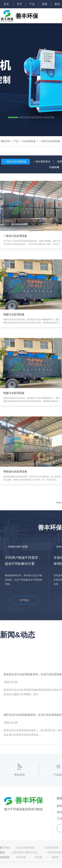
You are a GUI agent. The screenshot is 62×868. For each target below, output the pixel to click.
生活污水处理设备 (26, 848)
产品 (32, 4)
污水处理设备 (29, 141)
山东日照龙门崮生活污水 (25, 852)
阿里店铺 (21, 857)
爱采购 (39, 857)
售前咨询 (20, 775)
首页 (7, 4)
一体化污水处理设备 (49, 141)
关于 (20, 4)
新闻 (45, 4)
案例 (57, 4)
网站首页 (5, 141)
